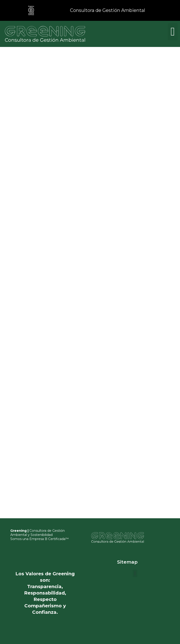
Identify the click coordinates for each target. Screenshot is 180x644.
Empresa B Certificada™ (49, 539)
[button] (173, 32)
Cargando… (30, 192)
